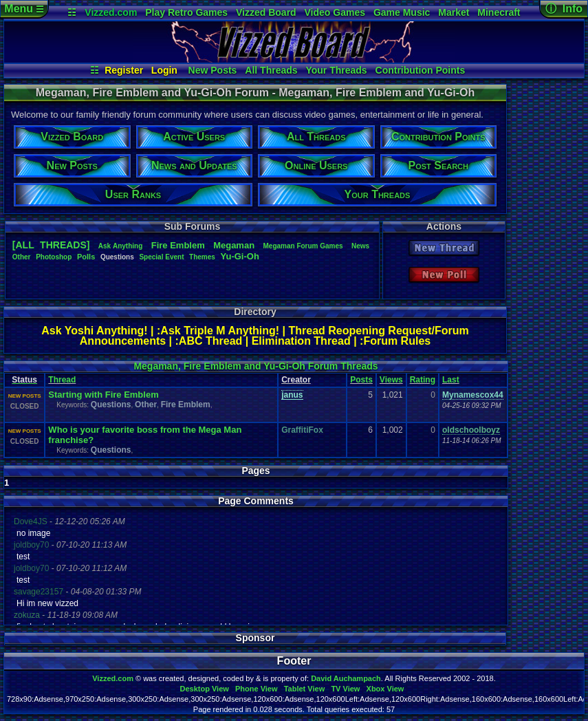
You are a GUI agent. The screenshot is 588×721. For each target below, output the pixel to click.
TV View (345, 689)
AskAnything (120, 246)
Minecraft (499, 12)
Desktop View (204, 689)
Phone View (257, 689)
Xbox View (385, 689)
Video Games (335, 12)
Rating (423, 380)
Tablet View (305, 689)
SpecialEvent (161, 257)
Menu (24, 9)
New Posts (213, 70)
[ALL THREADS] (51, 245)
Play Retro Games (186, 12)
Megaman (234, 245)
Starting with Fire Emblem (103, 395)
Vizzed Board (266, 12)
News (360, 246)
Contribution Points (421, 70)
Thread (62, 380)
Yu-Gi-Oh (240, 256)
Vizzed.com (111, 12)
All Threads (271, 70)
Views (391, 380)
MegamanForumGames (303, 246)
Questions (111, 405)
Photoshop (54, 257)
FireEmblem (178, 245)
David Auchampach (346, 678)
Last (451, 380)
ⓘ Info (564, 9)
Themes (202, 257)
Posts (361, 380)
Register (124, 70)
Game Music (402, 12)
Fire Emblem (186, 405)
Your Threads (336, 70)
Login (164, 70)
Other (22, 257)
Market (454, 12)
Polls (86, 257)
